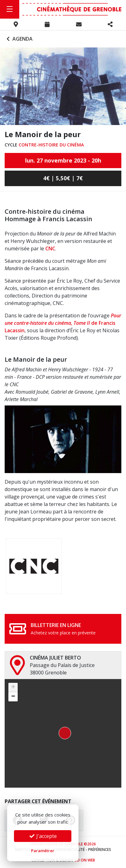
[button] (63, 733)
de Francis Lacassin (63, 323)
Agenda (19, 39)
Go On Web (84, 860)
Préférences (100, 850)
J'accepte (43, 836)
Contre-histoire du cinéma (51, 145)
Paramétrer (43, 851)
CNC (50, 248)
